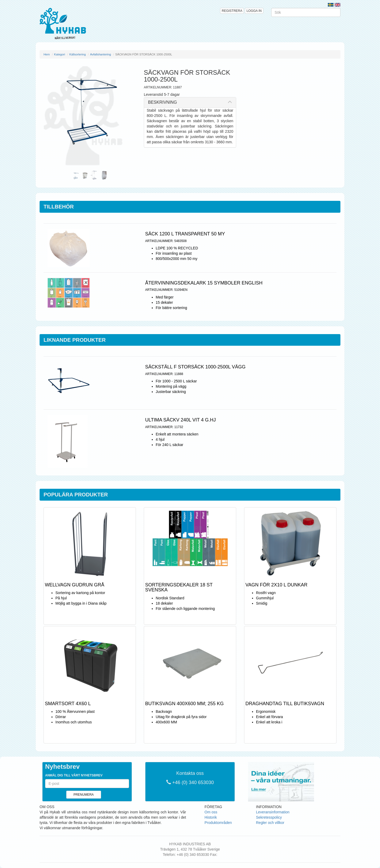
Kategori (60, 54)
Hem (47, 54)
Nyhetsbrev (62, 767)
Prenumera (84, 795)
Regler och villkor (270, 823)
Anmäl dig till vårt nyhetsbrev (74, 775)
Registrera (232, 11)
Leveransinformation (273, 812)
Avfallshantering (100, 54)
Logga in (254, 11)
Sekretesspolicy (269, 817)
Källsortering (78, 54)
